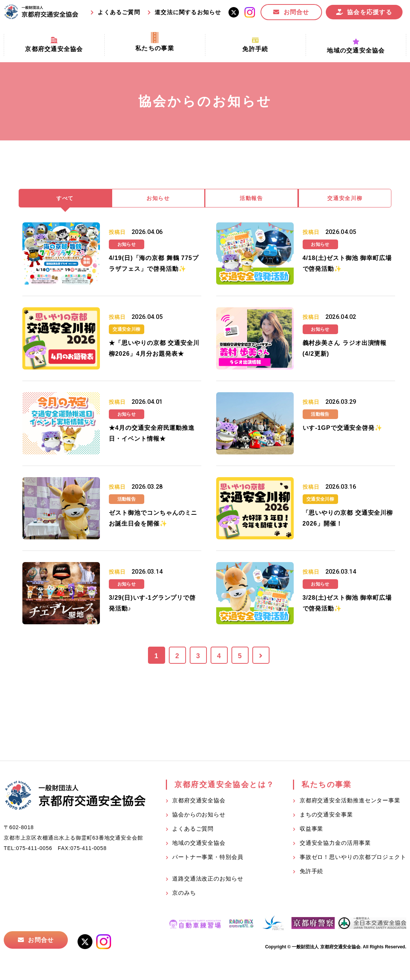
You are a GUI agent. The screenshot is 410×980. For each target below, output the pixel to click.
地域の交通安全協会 (199, 844)
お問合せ (297, 12)
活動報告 (252, 199)
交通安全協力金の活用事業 (335, 844)
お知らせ (158, 199)
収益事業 (312, 830)
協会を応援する (370, 12)
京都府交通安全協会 (199, 801)
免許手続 (312, 872)
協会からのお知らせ (199, 816)
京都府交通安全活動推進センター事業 (350, 801)
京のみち (184, 894)
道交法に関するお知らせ (188, 12)
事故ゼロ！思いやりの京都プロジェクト (353, 858)
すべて (65, 199)
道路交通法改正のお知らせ (208, 880)
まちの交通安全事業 (326, 816)
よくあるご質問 (119, 12)
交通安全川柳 (345, 199)
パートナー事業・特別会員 (208, 858)
